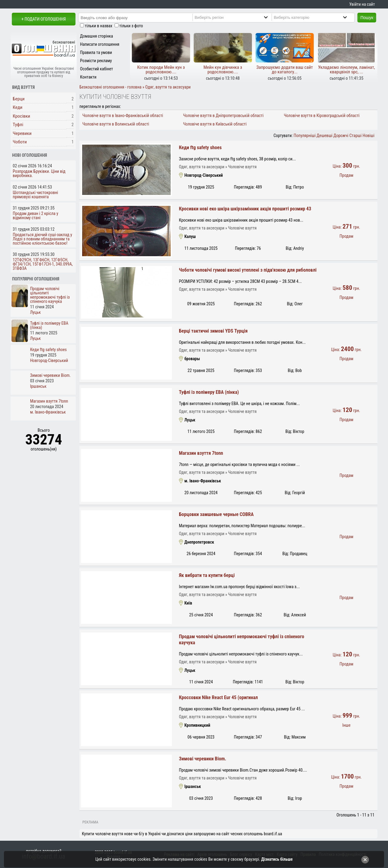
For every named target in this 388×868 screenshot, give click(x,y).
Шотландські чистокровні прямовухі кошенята (35, 195)
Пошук (367, 18)
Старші (355, 136)
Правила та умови (96, 52)
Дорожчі (341, 136)
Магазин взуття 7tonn (201, 453)
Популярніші (305, 136)
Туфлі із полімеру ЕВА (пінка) (209, 392)
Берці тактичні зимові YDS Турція (213, 331)
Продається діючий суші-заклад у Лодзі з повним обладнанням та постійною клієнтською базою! (42, 239)
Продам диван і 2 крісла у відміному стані (35, 216)
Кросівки (21, 116)
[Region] (236, 17)
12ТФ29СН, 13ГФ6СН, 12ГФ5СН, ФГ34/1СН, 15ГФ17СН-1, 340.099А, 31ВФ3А (43, 264)
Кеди (18, 107)
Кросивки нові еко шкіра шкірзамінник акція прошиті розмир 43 (245, 209)
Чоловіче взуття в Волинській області (116, 124)
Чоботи (20, 142)
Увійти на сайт (362, 4)
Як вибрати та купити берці (207, 575)
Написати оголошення (100, 44)
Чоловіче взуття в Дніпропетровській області (223, 116)
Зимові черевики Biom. (202, 759)
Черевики (22, 133)
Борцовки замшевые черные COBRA (216, 514)
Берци (19, 99)
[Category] (315, 17)
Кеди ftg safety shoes (200, 147)
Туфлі (18, 125)
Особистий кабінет (97, 69)
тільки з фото (131, 26)
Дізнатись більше (277, 859)
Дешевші (324, 136)
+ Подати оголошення (44, 19)
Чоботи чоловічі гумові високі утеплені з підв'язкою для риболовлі (248, 270)
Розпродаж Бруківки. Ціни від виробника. (39, 173)
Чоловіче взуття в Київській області (215, 124)
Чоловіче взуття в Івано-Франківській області (123, 116)
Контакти (88, 77)
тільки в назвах (99, 26)
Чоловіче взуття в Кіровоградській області (322, 116)
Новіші (368, 136)
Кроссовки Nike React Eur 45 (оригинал (218, 697)
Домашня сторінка (97, 36)
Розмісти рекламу (96, 61)
